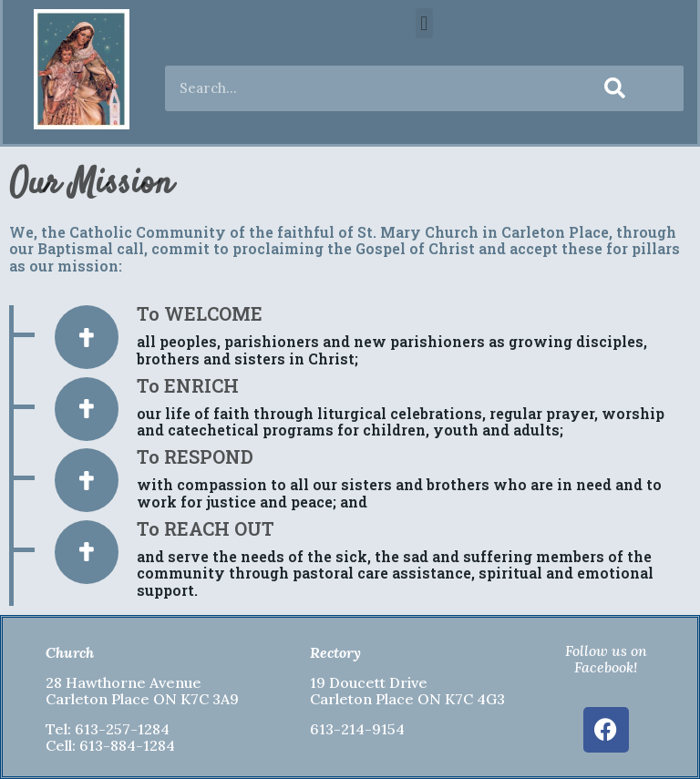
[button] (424, 23)
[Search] (615, 88)
